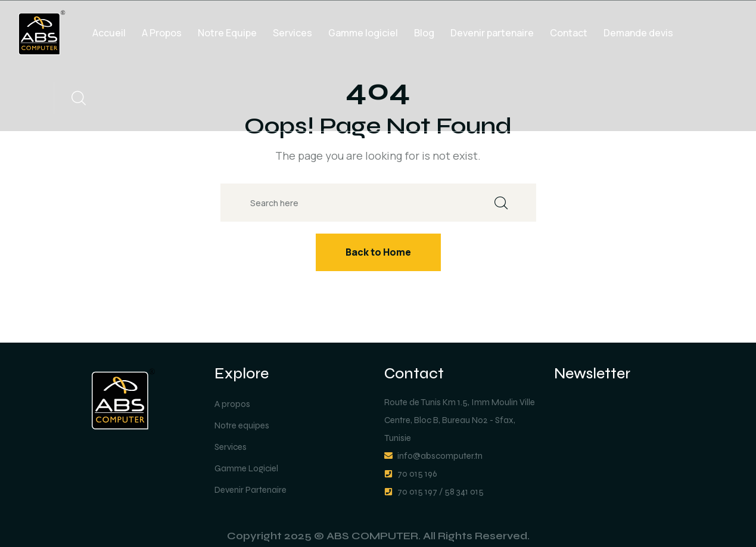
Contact (569, 33)
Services (293, 33)
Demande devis (638, 33)
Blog (424, 33)
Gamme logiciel (363, 33)
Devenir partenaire (492, 33)
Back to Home (378, 252)
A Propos (162, 33)
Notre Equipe (227, 33)
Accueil (109, 33)
